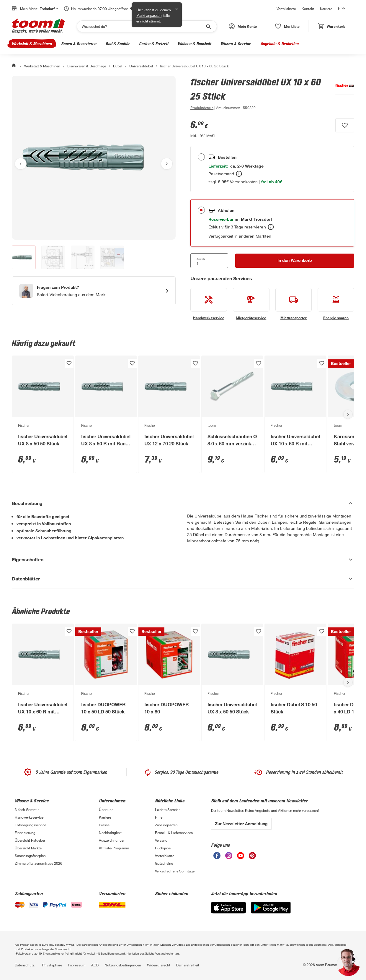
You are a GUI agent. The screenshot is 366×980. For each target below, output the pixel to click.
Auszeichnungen (112, 840)
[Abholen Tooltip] (271, 227)
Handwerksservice (29, 817)
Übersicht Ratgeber (30, 840)
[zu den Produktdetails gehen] (202, 108)
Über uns (106, 809)
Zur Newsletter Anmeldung (241, 824)
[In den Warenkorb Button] (295, 261)
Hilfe (342, 9)
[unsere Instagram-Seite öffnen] (229, 858)
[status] (287, 26)
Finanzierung (25, 833)
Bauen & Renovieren (79, 44)
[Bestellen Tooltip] (239, 174)
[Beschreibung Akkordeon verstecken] (183, 503)
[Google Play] (271, 912)
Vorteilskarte (286, 9)
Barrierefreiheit (188, 965)
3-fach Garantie (27, 809)
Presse (104, 825)
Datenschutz (25, 965)
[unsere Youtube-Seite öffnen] (241, 858)
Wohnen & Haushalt (194, 44)
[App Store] (228, 912)
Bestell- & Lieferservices (174, 833)
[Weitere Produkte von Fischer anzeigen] (342, 93)
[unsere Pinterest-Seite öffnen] (252, 858)
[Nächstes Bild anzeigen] (167, 164)
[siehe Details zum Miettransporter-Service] (294, 304)
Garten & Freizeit (154, 44)
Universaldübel (141, 66)
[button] (243, 26)
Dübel (118, 66)
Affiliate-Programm (114, 848)
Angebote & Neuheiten (279, 44)
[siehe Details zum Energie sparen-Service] (336, 304)
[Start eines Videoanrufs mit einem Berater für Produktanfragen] (94, 291)
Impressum (77, 965)
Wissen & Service (236, 44)
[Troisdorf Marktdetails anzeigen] (256, 219)
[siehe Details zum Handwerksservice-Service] (209, 304)
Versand (161, 840)
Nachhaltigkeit (110, 833)
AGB (95, 965)
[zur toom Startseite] (38, 26)
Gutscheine (164, 863)
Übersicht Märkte (28, 848)
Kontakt (308, 9)
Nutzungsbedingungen (123, 965)
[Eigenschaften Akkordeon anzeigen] (183, 559)
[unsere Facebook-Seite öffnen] (217, 858)
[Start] (14, 66)
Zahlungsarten (166, 825)
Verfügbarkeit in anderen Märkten (240, 236)
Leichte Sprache (168, 809)
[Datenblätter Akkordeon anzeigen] (183, 579)
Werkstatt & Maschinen (32, 44)
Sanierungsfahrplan (30, 856)
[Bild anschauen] (94, 158)
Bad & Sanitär (118, 44)
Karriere (326, 9)
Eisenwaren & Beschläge (86, 66)
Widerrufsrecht (159, 965)
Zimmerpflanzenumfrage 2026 (39, 863)
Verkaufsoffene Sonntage (175, 871)
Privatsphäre (52, 965)
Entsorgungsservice (30, 825)
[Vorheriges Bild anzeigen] (21, 164)
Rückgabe (163, 848)
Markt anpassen (149, 16)
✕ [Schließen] (177, 9)
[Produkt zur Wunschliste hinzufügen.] (345, 125)
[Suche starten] (208, 26)
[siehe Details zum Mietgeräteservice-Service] (251, 304)
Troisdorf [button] (49, 9)
